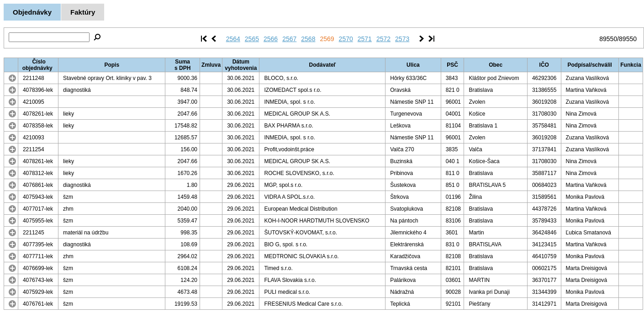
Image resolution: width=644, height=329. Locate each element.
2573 (402, 39)
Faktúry (83, 12)
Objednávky (32, 12)
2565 (252, 39)
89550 (608, 39)
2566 (271, 39)
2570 (346, 39)
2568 (308, 39)
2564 (233, 39)
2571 (365, 39)
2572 (383, 39)
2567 (289, 39)
